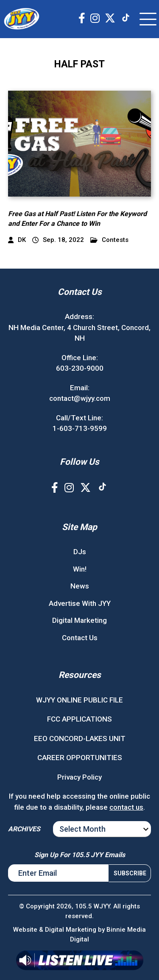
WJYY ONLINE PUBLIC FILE (79, 700)
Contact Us (80, 638)
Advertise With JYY (80, 603)
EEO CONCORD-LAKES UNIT (80, 738)
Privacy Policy (79, 777)
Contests (109, 240)
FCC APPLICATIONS (79, 719)
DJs (80, 552)
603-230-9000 (80, 368)
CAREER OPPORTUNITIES (80, 758)
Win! (80, 569)
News (80, 586)
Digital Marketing (79, 620)
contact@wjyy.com (80, 398)
